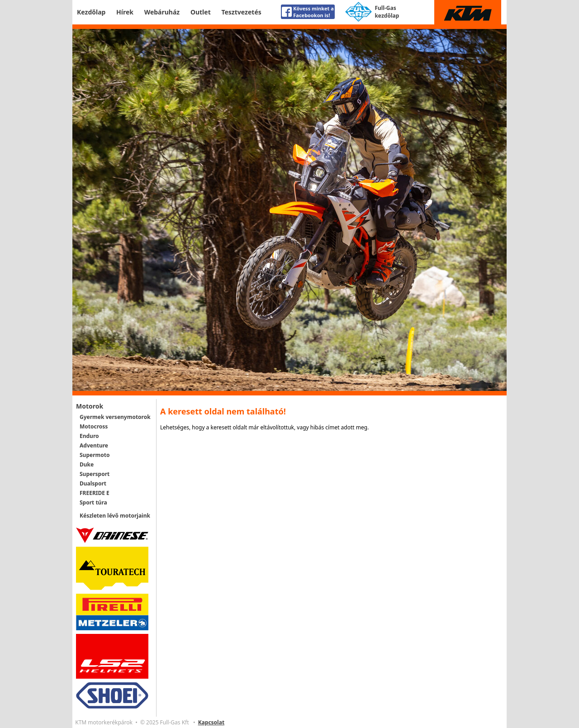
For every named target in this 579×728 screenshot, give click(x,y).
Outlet (201, 12)
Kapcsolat (211, 722)
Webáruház (162, 12)
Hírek (125, 12)
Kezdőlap (91, 12)
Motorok (90, 406)
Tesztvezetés (241, 12)
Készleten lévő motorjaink (115, 516)
